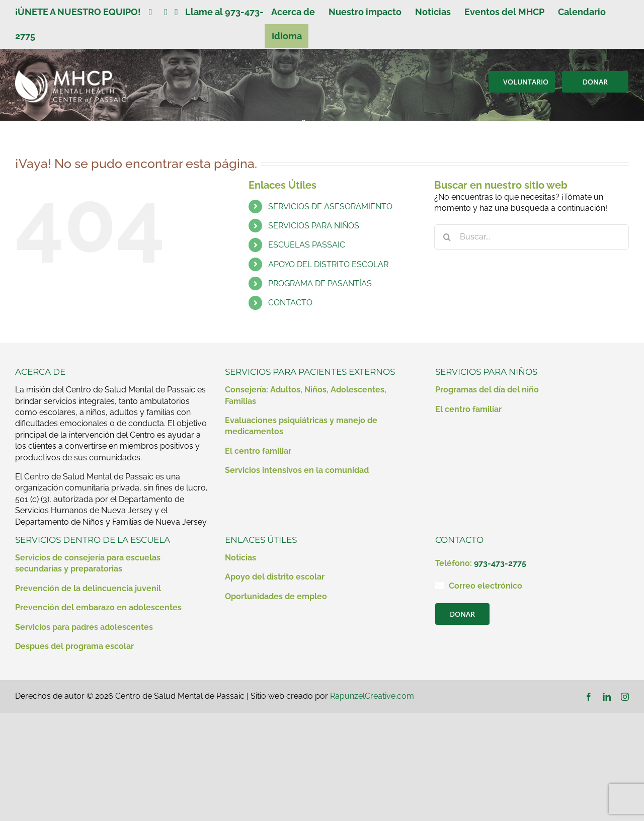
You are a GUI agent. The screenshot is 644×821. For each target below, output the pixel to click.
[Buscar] (447, 237)
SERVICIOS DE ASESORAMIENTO (330, 207)
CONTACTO (290, 303)
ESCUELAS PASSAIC (307, 245)
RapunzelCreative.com (372, 696)
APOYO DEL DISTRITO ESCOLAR (328, 264)
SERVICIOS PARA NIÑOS (314, 226)
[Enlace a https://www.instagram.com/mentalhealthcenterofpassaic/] (176, 12)
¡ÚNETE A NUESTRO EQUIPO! (82, 12)
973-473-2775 (500, 563)
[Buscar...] (532, 237)
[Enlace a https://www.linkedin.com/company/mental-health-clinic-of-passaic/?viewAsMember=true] (166, 12)
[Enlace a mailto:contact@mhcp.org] (440, 585)
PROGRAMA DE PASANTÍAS (320, 283)
